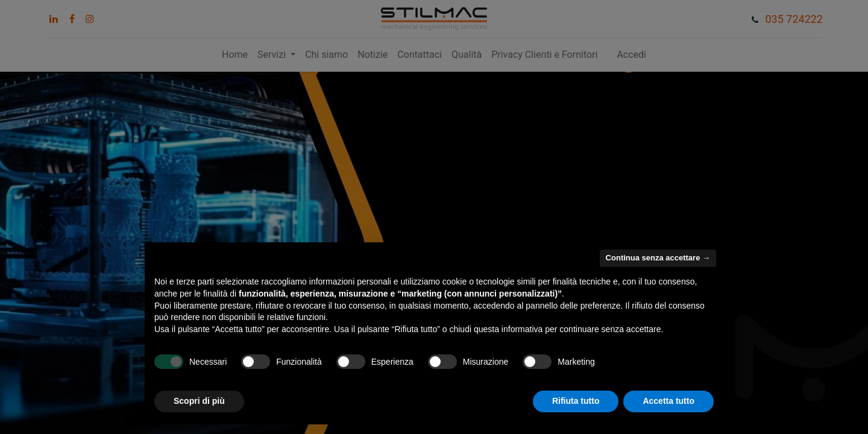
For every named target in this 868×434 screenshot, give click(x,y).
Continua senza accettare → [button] (658, 258)
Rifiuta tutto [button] (576, 401)
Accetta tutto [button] (668, 401)
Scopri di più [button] (199, 401)
